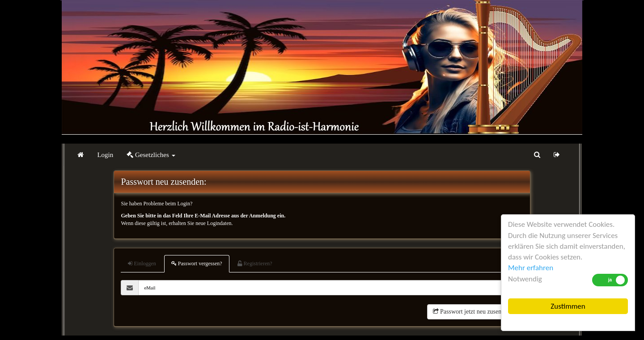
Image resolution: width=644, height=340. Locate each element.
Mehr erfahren (531, 268)
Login (105, 155)
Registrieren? (255, 263)
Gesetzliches (151, 155)
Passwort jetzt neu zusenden (472, 312)
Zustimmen (568, 306)
